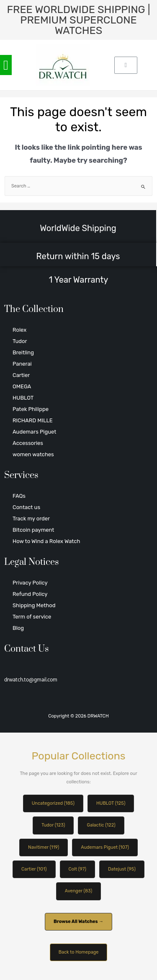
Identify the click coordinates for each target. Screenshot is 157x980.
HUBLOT (23, 398)
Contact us (26, 507)
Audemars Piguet (34, 432)
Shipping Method (34, 605)
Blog (18, 628)
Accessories (28, 443)
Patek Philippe (31, 409)
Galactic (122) (101, 825)
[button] (6, 65)
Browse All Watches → (78, 922)
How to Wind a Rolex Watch (46, 541)
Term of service (32, 617)
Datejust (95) (122, 869)
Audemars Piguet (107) (105, 847)
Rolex (19, 330)
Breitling (23, 352)
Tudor (20, 341)
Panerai (22, 364)
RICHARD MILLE (33, 420)
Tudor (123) (53, 825)
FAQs (19, 496)
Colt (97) (77, 869)
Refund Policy (30, 594)
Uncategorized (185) (53, 803)
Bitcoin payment (33, 530)
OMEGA (22, 386)
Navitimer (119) (44, 847)
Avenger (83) (78, 891)
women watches (33, 454)
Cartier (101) (34, 869)
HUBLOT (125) (111, 803)
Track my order (31, 519)
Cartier (21, 375)
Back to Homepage (79, 952)
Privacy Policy (30, 583)
